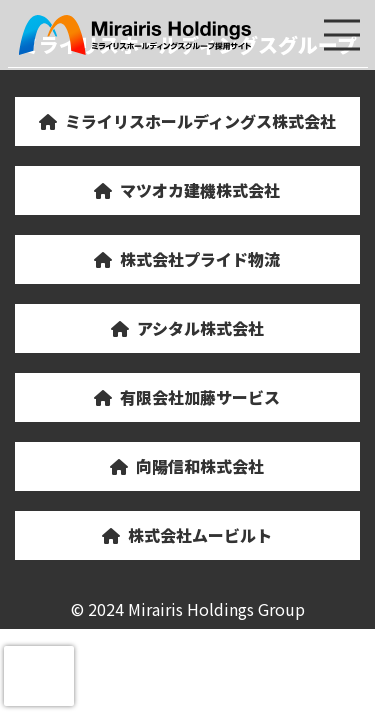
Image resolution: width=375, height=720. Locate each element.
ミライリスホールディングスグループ (135, 35)
